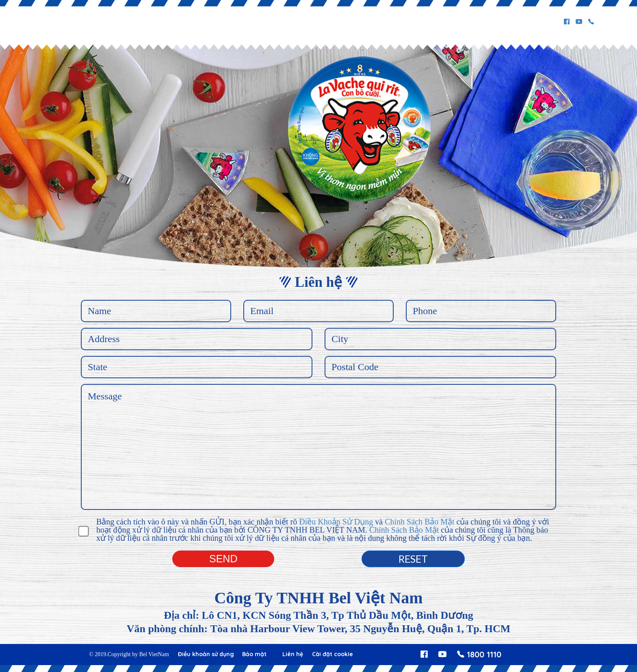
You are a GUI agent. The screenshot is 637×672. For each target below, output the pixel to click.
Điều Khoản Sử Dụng (336, 522)
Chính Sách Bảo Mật (419, 522)
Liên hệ (293, 654)
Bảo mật (254, 654)
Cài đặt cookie (333, 654)
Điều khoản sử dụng (206, 654)
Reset (413, 559)
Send (223, 559)
